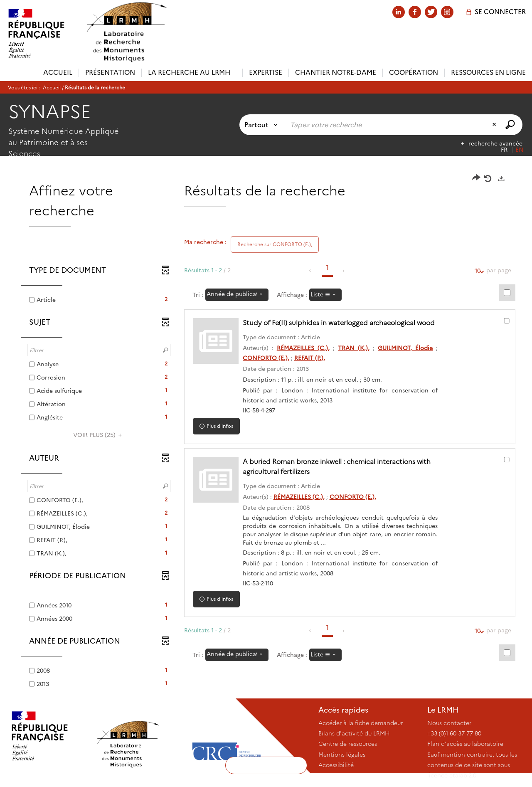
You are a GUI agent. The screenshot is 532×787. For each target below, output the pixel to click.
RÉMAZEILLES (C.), (303, 348)
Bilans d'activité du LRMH (354, 733)
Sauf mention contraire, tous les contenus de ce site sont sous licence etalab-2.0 (472, 765)
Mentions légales (342, 755)
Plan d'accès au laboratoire (465, 744)
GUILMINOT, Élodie (405, 348)
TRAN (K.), (354, 348)
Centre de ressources (348, 744)
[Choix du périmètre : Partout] (262, 125)
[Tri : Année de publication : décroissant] (237, 295)
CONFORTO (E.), (266, 358)
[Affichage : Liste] (326, 295)
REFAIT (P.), (310, 358)
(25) (99, 435)
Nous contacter (449, 723)
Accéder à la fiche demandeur (361, 723)
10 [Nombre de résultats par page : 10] (478, 271)
